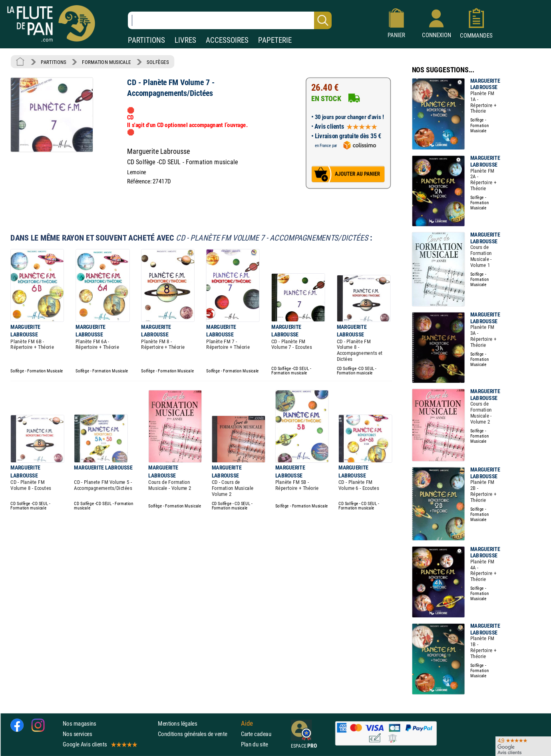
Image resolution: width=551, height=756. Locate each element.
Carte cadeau (256, 734)
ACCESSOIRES (227, 40)
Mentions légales (177, 723)
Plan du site (255, 744)
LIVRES (185, 40)
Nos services (77, 734)
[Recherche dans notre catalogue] (230, 20)
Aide (247, 723)
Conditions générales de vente (198, 734)
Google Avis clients (99, 744)
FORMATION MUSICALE (106, 62)
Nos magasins (80, 723)
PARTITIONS (146, 40)
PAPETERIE (275, 40)
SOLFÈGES (158, 62)
